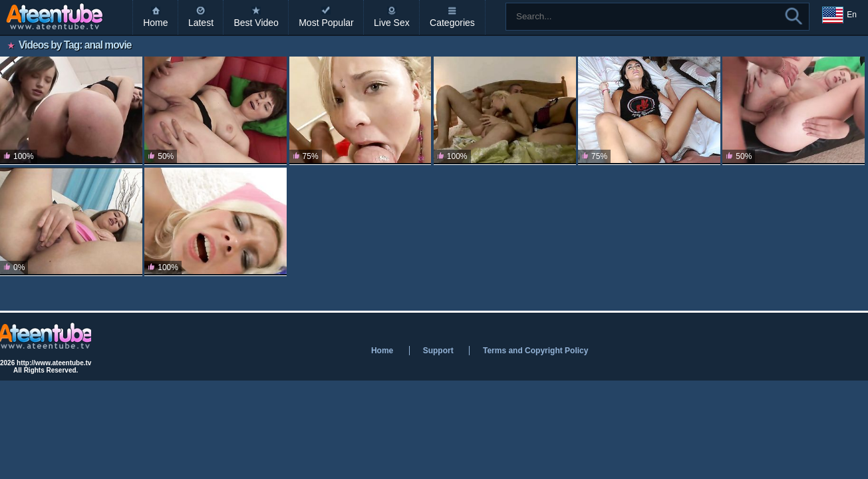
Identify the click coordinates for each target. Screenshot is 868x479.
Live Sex (392, 23)
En (839, 15)
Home (155, 23)
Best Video (256, 23)
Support (438, 351)
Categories (452, 23)
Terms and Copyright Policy (535, 351)
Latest (201, 23)
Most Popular (326, 23)
